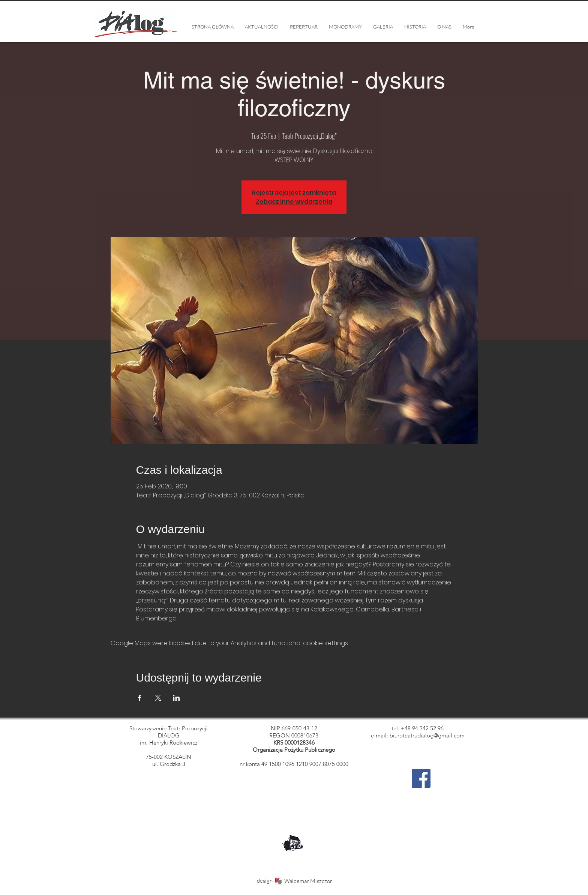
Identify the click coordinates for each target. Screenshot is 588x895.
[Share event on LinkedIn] (176, 698)
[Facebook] (421, 778)
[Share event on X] (158, 698)
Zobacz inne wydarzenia (294, 202)
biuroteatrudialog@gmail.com (427, 735)
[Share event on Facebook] (140, 698)
